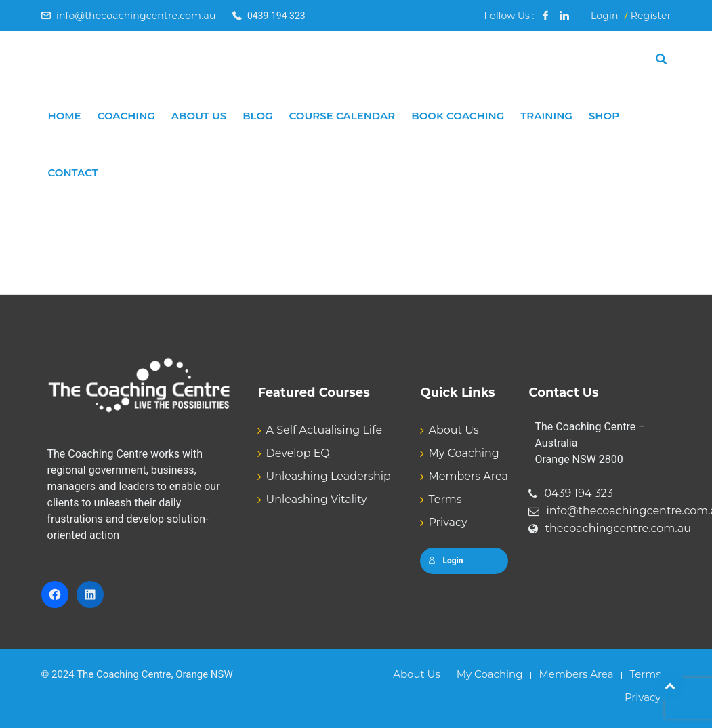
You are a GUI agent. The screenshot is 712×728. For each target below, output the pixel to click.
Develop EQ (297, 453)
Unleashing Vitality (316, 499)
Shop (604, 116)
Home (65, 116)
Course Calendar (342, 116)
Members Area (468, 476)
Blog (257, 116)
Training (546, 116)
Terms (445, 499)
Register (651, 16)
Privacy (447, 522)
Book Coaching (458, 116)
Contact (73, 173)
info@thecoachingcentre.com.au (136, 16)
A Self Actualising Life (324, 430)
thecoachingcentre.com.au (618, 528)
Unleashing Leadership (328, 476)
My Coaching (463, 453)
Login (605, 16)
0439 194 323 (578, 493)
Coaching (126, 116)
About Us (199, 116)
